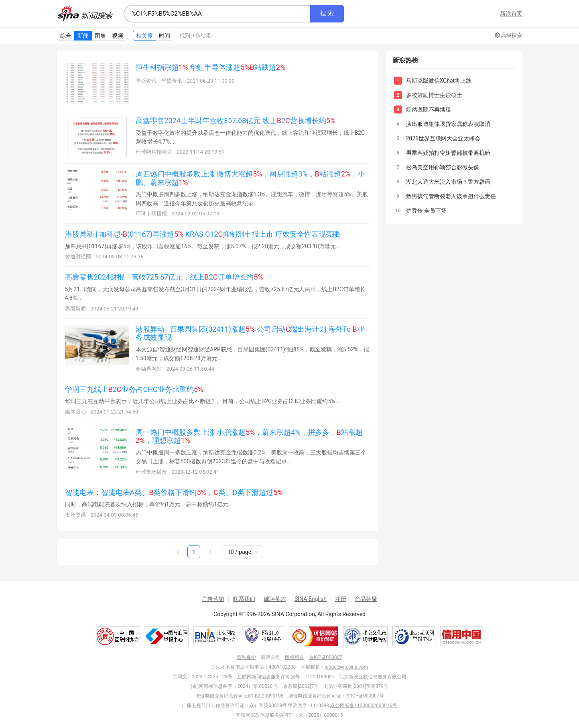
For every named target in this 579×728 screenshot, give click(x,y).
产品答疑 (366, 599)
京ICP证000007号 (365, 696)
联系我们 (244, 599)
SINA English (311, 599)
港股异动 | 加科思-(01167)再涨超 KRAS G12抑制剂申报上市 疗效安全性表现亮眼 (203, 234)
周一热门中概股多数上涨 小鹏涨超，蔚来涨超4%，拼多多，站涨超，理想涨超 (249, 436)
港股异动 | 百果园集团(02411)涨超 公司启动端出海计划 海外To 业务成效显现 (250, 333)
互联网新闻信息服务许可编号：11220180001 (286, 677)
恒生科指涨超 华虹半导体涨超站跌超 (211, 67)
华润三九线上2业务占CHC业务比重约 (134, 389)
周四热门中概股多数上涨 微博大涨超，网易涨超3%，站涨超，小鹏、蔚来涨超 (250, 178)
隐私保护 (246, 657)
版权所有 (295, 657)
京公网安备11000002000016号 (364, 706)
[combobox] (217, 14)
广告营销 (213, 599)
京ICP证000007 (326, 657)
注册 (341, 599)
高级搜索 (508, 35)
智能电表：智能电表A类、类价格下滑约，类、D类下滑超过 (174, 492)
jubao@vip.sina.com (346, 667)
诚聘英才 (275, 599)
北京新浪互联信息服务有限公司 (373, 677)
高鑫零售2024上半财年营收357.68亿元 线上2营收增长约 (236, 121)
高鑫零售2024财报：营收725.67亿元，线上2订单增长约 (164, 277)
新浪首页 (511, 14)
